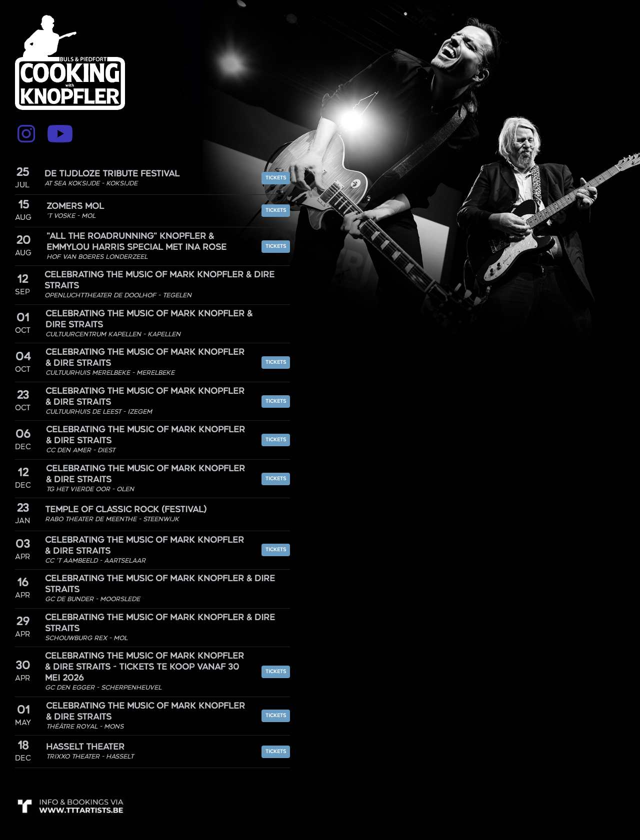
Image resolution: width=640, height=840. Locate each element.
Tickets (276, 178)
